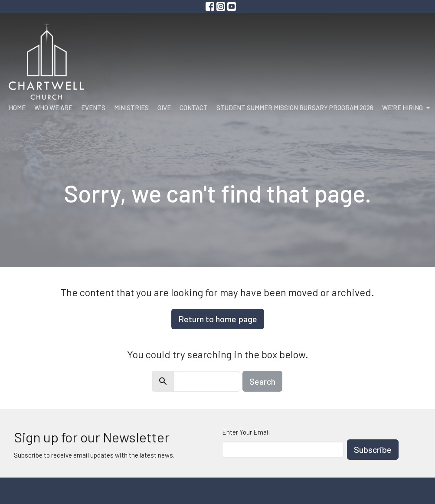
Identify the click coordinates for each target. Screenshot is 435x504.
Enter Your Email (246, 432)
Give (164, 108)
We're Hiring (407, 108)
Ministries (131, 108)
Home (17, 108)
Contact (194, 108)
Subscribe (373, 449)
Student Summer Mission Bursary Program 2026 (295, 108)
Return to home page (218, 319)
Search (262, 381)
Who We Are (53, 108)
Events (93, 108)
